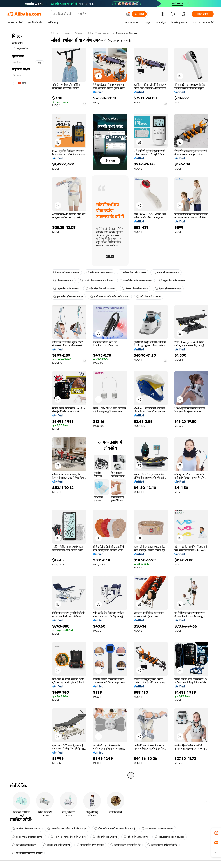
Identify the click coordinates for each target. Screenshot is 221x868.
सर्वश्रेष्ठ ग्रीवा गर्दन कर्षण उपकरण (27, 853)
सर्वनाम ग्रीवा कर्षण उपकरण (133, 272)
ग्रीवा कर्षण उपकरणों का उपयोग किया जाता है (67, 829)
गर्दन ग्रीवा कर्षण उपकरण (24, 845)
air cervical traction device (158, 829)
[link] (216, 833)
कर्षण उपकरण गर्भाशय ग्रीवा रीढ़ (125, 845)
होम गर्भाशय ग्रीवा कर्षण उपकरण (68, 297)
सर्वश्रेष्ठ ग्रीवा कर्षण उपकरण (66, 272)
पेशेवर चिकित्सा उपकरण (99, 33)
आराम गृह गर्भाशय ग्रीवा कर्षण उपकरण (68, 837)
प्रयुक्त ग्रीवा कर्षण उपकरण (172, 280)
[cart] (174, 15)
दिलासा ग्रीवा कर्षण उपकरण (135, 289)
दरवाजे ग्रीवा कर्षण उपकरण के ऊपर (96, 280)
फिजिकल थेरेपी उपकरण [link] (128, 33)
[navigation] (28, 405)
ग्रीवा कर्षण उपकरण (63, 280)
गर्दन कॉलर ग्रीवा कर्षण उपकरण (100, 289)
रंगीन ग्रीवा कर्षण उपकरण (149, 297)
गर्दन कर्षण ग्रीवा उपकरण (105, 837)
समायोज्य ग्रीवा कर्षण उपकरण (26, 829)
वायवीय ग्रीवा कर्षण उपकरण (56, 845)
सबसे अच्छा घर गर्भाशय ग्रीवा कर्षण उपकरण (110, 297)
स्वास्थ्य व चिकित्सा (73, 33)
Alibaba (55, 33)
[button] (99, 76)
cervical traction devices (170, 837)
